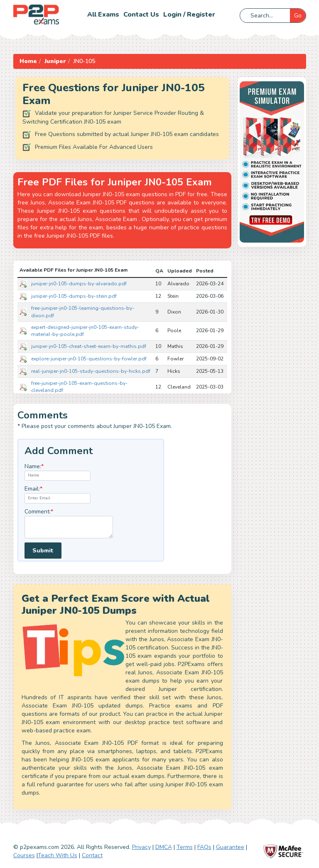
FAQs (204, 847)
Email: (33, 489)
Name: (34, 466)
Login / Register (189, 15)
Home (28, 61)
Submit (43, 551)
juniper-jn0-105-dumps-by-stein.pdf (74, 296)
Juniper (55, 61)
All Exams (103, 15)
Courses (24, 855)
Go (298, 16)
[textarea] (69, 527)
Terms (185, 847)
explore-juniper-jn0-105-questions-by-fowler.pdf (89, 359)
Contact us (141, 15)
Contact (92, 855)
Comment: (39, 512)
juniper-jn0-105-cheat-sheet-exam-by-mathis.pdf (89, 346)
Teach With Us (58, 855)
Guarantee (230, 847)
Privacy (141, 847)
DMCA (164, 847)
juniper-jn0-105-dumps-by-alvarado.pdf (79, 284)
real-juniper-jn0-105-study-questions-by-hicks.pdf (91, 371)
